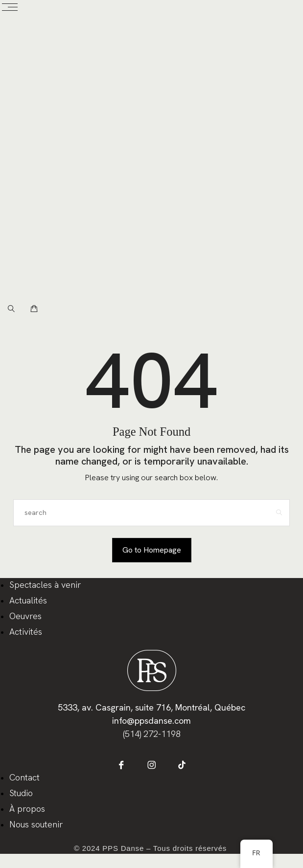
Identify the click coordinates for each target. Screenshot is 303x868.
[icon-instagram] (151, 765)
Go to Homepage (152, 550)
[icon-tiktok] (182, 765)
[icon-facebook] (121, 765)
